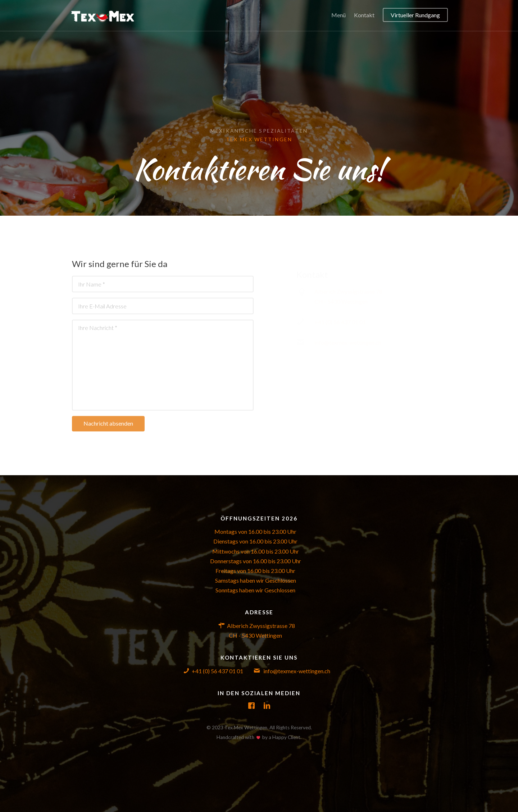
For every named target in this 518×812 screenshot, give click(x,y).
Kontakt (364, 15)
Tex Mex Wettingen (259, 139)
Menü (338, 15)
